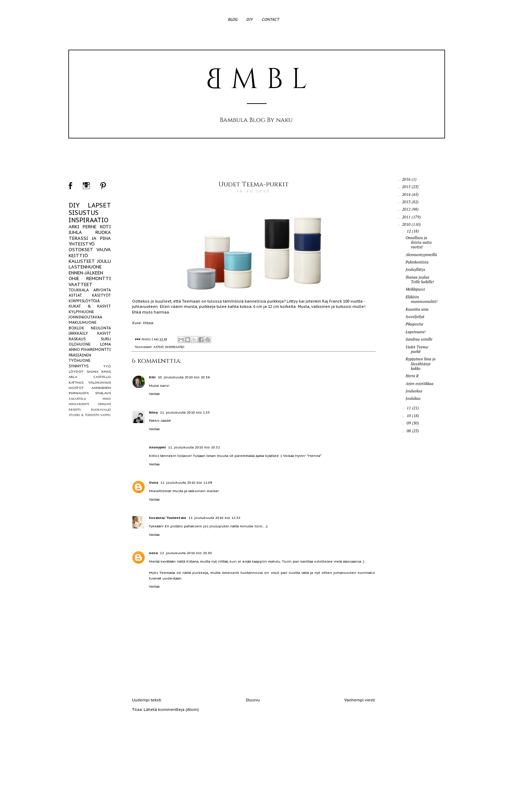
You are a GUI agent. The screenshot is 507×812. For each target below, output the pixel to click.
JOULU (104, 261)
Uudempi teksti (147, 700)
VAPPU (105, 415)
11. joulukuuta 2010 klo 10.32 (194, 447)
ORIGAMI (104, 404)
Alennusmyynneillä (421, 255)
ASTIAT (158, 347)
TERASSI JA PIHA (90, 238)
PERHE (90, 227)
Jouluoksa (414, 391)
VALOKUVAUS (100, 382)
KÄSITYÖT (101, 295)
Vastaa (154, 394)
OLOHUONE (80, 344)
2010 (407, 224)
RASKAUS (77, 339)
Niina (153, 412)
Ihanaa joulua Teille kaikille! (420, 280)
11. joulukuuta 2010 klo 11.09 (186, 482)
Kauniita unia (417, 309)
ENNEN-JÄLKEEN (86, 273)
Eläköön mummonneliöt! (422, 299)
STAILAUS (103, 393)
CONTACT (270, 19)
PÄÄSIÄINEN (80, 355)
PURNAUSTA (79, 393)
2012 (407, 209)
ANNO (74, 349)
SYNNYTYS (79, 366)
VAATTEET (81, 284)
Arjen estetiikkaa (420, 384)
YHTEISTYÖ (82, 244)
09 (409, 423)
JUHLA (75, 232)
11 (409, 408)
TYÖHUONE (80, 360)
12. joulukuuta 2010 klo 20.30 (186, 553)
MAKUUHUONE (83, 322)
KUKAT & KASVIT (90, 306)
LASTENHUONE (85, 267)
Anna (153, 553)
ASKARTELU (77, 399)
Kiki (152, 377)
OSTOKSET (81, 250)
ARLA (73, 377)
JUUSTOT (76, 388)
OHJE (74, 278)
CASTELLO (102, 377)
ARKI (74, 227)
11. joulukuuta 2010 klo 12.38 (214, 518)
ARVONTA (102, 290)
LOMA (105, 344)
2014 (407, 194)
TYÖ (107, 366)
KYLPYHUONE (81, 312)
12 (409, 231)
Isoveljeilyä (415, 317)
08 (409, 431)
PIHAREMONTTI (96, 349)
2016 (407, 179)
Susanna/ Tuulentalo (168, 518)
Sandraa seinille (419, 339)
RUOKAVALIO (101, 410)
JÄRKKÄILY (78, 333)
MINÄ (107, 399)
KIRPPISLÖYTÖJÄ (84, 301)
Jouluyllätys (415, 269)
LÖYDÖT (76, 371)
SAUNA (92, 371)
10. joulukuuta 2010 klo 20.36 (184, 377)
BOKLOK (76, 328)
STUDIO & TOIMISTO (84, 415)
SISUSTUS (84, 213)
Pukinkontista (417, 262)
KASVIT (104, 333)
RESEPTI (75, 410)
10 (409, 416)
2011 (407, 217)
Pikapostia (414, 324)
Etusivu (253, 700)
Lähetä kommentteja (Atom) (171, 709)
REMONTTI (99, 278)
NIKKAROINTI (79, 404)
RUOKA (103, 232)
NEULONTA (101, 328)
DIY (249, 19)
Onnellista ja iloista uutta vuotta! (419, 242)
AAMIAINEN (101, 388)
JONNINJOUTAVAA (85, 317)
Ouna (154, 482)
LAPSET (99, 205)
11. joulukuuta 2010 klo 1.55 (185, 412)
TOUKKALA (79, 290)
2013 (407, 202)
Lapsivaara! (416, 332)
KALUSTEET (82, 261)
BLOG (233, 19)
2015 (407, 187)
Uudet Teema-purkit (254, 184)
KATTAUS (76, 382)
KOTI (105, 227)
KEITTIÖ (78, 256)
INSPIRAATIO (175, 347)
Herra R (412, 376)
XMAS (106, 371)
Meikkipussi (415, 289)
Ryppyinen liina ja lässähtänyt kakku (421, 364)
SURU (106, 339)
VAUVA (104, 250)
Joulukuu (413, 398)
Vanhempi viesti (360, 700)
